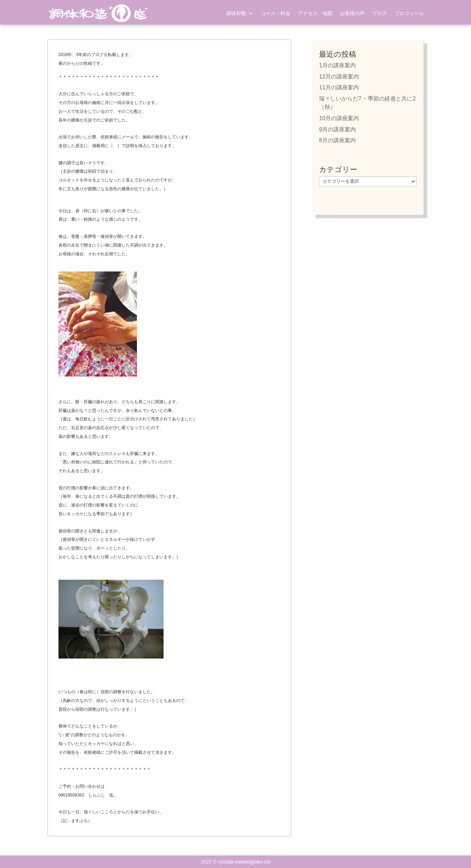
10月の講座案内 (339, 118)
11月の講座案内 (339, 87)
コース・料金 (276, 13)
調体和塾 (236, 13)
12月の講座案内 (339, 77)
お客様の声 (352, 13)
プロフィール (409, 13)
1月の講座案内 (337, 65)
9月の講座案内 (337, 129)
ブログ (380, 13)
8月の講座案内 (337, 140)
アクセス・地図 (315, 13)
